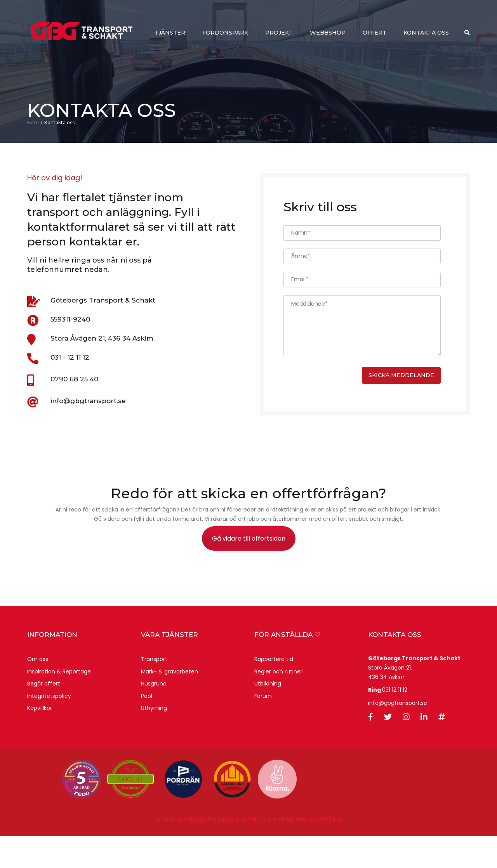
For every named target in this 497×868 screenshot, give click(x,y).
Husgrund (154, 715)
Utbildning (268, 715)
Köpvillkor (40, 740)
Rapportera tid (274, 691)
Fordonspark (225, 33)
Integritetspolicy (49, 728)
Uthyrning (154, 740)
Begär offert (44, 715)
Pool (147, 728)
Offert (374, 33)
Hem (33, 154)
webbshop (328, 33)
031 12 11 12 (395, 722)
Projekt (279, 33)
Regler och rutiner (278, 703)
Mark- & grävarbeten (169, 703)
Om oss (38, 691)
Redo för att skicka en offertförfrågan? (248, 525)
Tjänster (170, 33)
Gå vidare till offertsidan (249, 570)
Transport (154, 691)
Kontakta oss (426, 33)
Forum (263, 728)
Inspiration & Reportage (59, 703)
